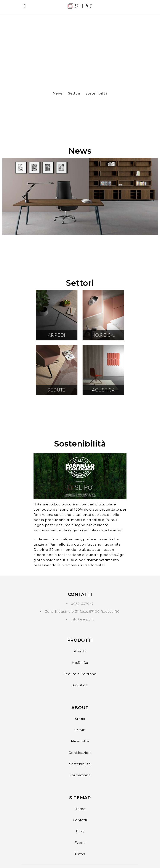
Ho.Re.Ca (80, 663)
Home (80, 809)
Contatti (80, 820)
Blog (80, 831)
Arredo (80, 651)
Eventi (80, 843)
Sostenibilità (97, 93)
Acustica (80, 685)
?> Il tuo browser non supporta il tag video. (80, 48)
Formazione (80, 775)
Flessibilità (80, 741)
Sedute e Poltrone (80, 674)
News (58, 93)
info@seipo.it (82, 619)
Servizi (80, 730)
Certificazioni (80, 753)
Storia (80, 719)
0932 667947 (82, 604)
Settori (74, 93)
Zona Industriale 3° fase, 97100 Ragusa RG (82, 612)
